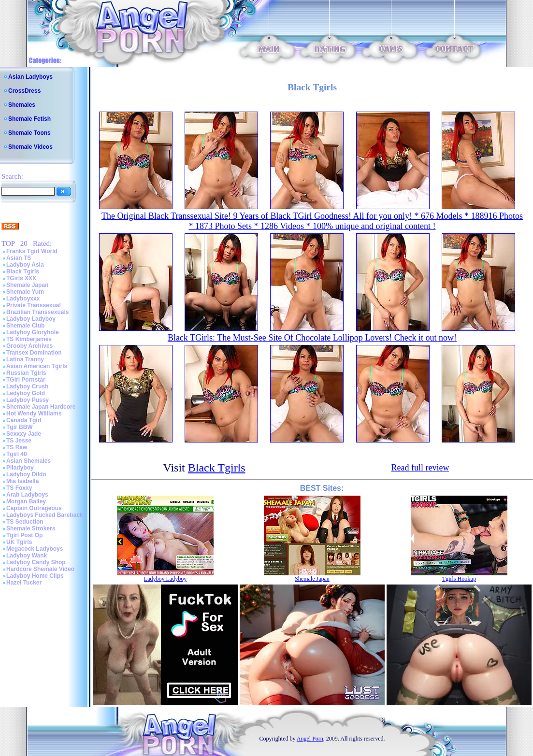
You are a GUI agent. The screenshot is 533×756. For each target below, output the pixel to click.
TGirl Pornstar (26, 380)
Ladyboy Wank (27, 556)
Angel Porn (310, 739)
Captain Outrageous (34, 508)
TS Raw (17, 447)
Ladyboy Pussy (28, 400)
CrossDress (24, 91)
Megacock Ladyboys (35, 549)
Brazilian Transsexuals (37, 312)
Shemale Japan (27, 285)
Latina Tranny (25, 359)
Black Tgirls (23, 271)
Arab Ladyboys (27, 495)
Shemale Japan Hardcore (41, 407)
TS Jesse (19, 441)
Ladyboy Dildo (26, 474)
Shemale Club (25, 326)
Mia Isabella (22, 481)
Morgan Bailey (26, 501)
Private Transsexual (34, 305)
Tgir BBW (20, 427)
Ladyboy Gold (26, 393)
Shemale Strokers (31, 528)
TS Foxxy (19, 488)
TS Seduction (25, 522)
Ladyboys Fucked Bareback (45, 515)
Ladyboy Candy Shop (36, 562)
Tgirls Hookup (459, 579)
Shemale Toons (29, 133)
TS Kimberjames (29, 339)
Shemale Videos (30, 147)
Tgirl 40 (17, 454)
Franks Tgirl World (32, 251)
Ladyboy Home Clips (35, 576)
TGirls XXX (21, 278)
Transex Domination (34, 353)
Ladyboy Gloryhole (33, 332)
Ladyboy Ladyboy (31, 319)
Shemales (22, 105)
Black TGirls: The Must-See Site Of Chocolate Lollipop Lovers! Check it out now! (312, 338)
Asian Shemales (29, 461)
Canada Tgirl (24, 420)
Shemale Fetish (29, 119)
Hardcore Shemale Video (40, 569)
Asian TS (19, 258)
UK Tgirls (19, 542)
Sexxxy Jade (24, 434)
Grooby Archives (29, 346)
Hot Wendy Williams (34, 414)
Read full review (420, 468)
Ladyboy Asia (25, 265)
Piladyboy (20, 468)
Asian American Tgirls (37, 366)
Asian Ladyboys (30, 77)
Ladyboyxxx (23, 299)
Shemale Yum (25, 292)
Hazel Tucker (24, 583)
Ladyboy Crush (27, 386)
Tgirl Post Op (24, 535)
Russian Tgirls (26, 373)
